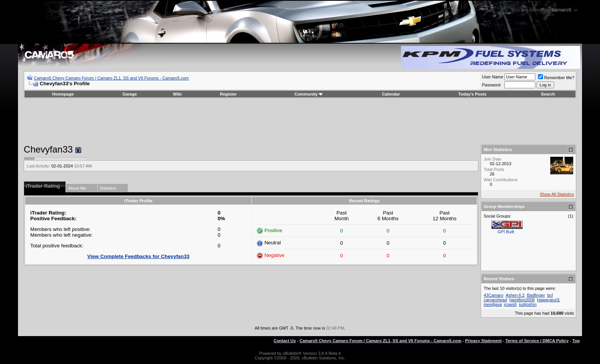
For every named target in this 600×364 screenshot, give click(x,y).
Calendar (391, 94)
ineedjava (493, 304)
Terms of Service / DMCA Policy (537, 341)
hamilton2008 (522, 300)
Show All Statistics (557, 194)
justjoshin (528, 304)
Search (548, 94)
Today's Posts (472, 94)
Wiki (177, 94)
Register (228, 94)
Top (576, 341)
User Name (492, 77)
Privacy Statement (483, 341)
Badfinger (536, 295)
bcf (550, 295)
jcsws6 (510, 304)
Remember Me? (556, 78)
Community (309, 94)
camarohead (495, 300)
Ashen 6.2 (515, 295)
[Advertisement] (300, 121)
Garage (130, 94)
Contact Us (285, 341)
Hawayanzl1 (548, 300)
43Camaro (493, 295)
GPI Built (506, 232)
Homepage (63, 94)
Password (491, 85)
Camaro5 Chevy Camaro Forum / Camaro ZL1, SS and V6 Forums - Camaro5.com (112, 78)
